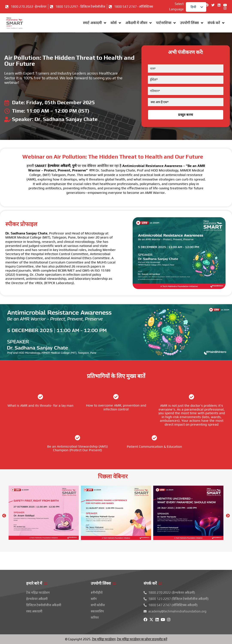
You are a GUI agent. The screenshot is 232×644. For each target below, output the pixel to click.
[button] (4, 516)
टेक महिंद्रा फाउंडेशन (104, 639)
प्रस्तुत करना (186, 115)
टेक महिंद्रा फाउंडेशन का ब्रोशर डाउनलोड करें (142, 639)
